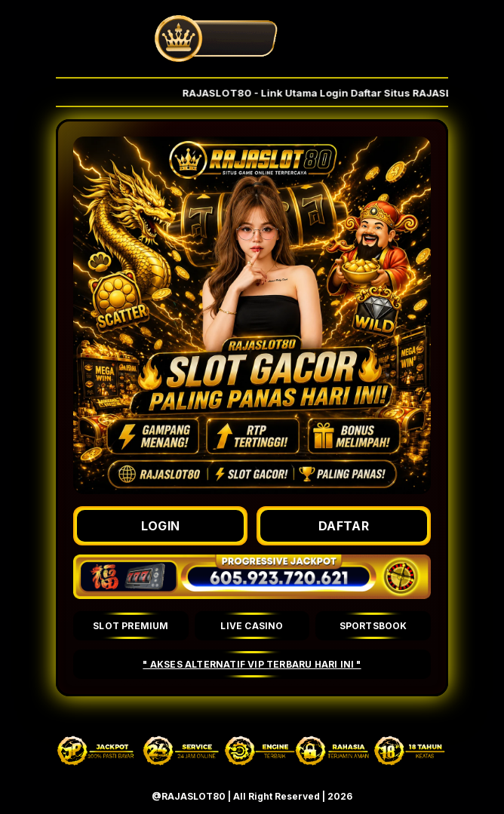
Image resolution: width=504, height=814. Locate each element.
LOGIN (161, 526)
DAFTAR (344, 526)
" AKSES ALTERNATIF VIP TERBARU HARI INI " (252, 664)
